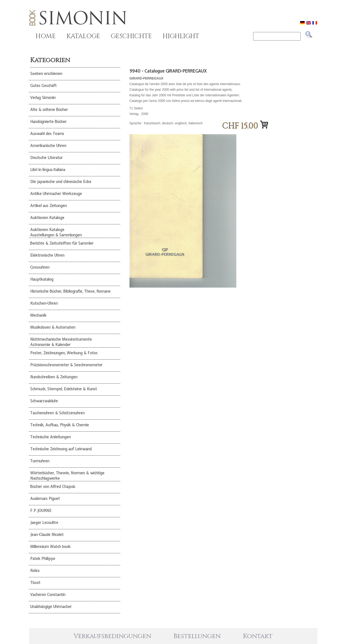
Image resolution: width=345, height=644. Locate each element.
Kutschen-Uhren (44, 303)
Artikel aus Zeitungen (48, 206)
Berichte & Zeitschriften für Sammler (62, 243)
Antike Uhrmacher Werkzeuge (56, 194)
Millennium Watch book (50, 547)
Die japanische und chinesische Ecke (61, 182)
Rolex (35, 571)
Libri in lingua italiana (48, 170)
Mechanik (38, 315)
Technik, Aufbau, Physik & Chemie (60, 425)
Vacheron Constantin (48, 595)
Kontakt (258, 636)
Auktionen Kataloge (47, 218)
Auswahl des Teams (47, 134)
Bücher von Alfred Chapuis (53, 487)
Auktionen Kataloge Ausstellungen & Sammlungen (56, 232)
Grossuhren (40, 267)
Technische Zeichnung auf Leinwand (61, 449)
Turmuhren (40, 461)
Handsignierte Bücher (48, 122)
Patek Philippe (43, 559)
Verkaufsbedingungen (112, 636)
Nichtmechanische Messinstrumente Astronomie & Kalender (61, 342)
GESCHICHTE (131, 36)
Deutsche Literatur (46, 158)
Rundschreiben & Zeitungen (54, 377)
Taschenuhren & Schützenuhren (57, 413)
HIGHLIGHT (181, 36)
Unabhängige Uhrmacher (51, 607)
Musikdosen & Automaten (53, 327)
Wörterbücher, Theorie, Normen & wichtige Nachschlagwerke (67, 476)
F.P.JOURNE (41, 511)
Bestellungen (197, 636)
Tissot (35, 583)
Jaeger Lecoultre (44, 523)
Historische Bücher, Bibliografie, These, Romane (70, 291)
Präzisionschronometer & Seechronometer (66, 365)
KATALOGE (83, 36)
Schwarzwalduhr (44, 401)
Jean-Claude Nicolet (47, 535)
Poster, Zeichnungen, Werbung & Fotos (64, 353)
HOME (46, 36)
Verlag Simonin (43, 98)
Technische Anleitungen (50, 437)
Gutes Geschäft (43, 86)
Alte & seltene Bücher (49, 110)
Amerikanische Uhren (48, 146)
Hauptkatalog (42, 279)
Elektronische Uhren (47, 255)
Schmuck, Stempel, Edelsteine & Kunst (64, 389)
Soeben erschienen (46, 74)
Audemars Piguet (45, 499)
